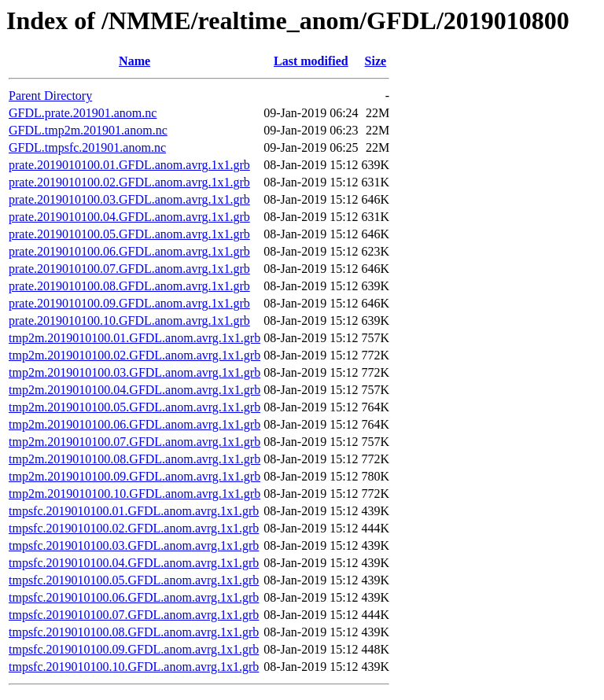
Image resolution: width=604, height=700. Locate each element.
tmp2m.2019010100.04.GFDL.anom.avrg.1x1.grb (134, 390)
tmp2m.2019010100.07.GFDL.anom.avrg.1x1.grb (134, 442)
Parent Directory (50, 96)
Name (134, 61)
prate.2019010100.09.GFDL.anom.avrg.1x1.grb (129, 303)
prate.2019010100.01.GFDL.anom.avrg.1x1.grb (129, 165)
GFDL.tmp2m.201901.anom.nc (88, 130)
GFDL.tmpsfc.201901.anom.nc (87, 147)
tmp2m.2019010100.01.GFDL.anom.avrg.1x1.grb (134, 338)
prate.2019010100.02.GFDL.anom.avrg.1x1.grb (129, 182)
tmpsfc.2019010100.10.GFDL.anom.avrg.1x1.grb (134, 667)
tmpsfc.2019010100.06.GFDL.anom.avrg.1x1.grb (134, 597)
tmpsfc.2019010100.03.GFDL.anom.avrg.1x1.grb (134, 545)
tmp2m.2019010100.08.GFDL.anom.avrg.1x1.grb (134, 459)
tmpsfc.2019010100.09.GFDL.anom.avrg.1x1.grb (134, 649)
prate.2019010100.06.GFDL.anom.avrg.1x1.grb (129, 251)
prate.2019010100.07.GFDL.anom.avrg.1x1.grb (129, 269)
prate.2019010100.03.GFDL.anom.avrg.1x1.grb (129, 199)
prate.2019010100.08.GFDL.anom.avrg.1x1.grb (129, 286)
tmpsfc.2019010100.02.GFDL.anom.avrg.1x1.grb (134, 528)
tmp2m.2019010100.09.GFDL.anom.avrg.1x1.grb (134, 476)
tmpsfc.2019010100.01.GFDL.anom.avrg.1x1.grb (134, 511)
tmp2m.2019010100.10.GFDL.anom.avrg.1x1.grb (134, 494)
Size (376, 61)
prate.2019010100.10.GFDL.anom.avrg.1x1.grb (129, 321)
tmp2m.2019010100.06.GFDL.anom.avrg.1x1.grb (134, 424)
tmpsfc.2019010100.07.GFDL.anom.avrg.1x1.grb (134, 615)
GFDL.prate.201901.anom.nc (83, 113)
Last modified (311, 61)
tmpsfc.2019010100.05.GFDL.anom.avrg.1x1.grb (134, 580)
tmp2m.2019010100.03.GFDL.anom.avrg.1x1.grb (134, 372)
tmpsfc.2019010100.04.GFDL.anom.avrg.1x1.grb (134, 563)
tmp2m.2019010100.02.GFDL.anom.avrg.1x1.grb (134, 355)
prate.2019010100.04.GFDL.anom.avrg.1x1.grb (129, 217)
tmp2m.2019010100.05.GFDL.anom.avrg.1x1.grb (134, 407)
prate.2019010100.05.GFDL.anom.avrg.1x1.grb (129, 234)
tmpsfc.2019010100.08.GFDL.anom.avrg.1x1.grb (134, 632)
